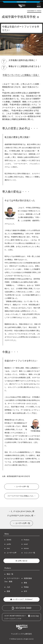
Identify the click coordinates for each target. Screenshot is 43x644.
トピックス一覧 (29, 553)
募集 (25, 583)
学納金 (26, 587)
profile (9, 544)
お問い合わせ (21, 561)
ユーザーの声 (12, 553)
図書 (8, 591)
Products (27, 540)
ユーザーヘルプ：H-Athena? (21, 599)
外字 (25, 591)
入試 (8, 587)
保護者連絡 (28, 578)
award (26, 544)
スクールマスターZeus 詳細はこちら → (22, 496)
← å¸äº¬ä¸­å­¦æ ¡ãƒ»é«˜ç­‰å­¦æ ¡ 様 (21, 511)
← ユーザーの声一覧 (22, 487)
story (8, 548)
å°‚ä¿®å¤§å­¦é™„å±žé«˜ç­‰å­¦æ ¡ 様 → (21, 516)
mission (26, 548)
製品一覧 (10, 574)
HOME (9, 540)
